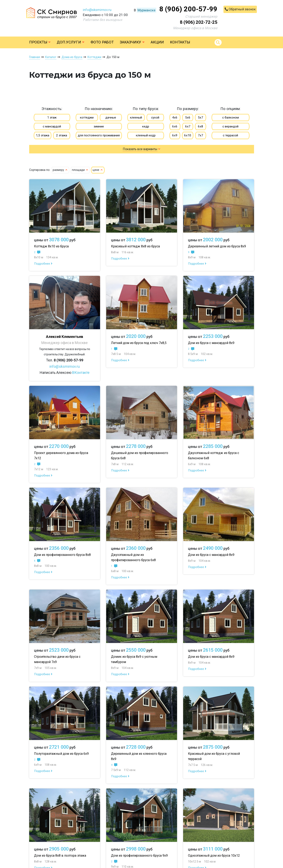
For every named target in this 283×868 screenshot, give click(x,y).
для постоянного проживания (99, 135)
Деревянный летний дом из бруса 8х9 (217, 246)
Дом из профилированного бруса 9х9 (139, 856)
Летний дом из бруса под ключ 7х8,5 (139, 343)
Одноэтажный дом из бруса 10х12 (214, 856)
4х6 (175, 118)
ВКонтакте (81, 373)
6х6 (175, 126)
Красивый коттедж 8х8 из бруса (135, 246)
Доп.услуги (71, 42)
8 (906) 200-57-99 (188, 9)
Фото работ (102, 42)
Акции (157, 42)
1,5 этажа (43, 135)
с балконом (231, 118)
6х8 (201, 126)
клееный (136, 118)
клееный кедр (146, 135)
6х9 (175, 135)
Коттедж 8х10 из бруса (51, 246)
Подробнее (43, 264)
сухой (155, 118)
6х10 (188, 135)
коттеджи (87, 118)
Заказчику (132, 42)
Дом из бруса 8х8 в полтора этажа (60, 856)
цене (98, 170)
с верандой (230, 126)
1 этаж (52, 118)
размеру (60, 170)
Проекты (40, 42)
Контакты (180, 42)
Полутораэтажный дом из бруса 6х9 (61, 754)
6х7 (188, 126)
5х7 (201, 118)
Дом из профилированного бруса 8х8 (62, 555)
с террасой (230, 135)
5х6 (188, 118)
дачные (111, 118)
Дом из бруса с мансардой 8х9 (211, 343)
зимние (99, 126)
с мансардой (52, 126)
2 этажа (62, 135)
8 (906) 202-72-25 (199, 22)
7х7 (201, 135)
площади (80, 170)
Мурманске (146, 10)
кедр (146, 126)
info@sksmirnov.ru (97, 10)
